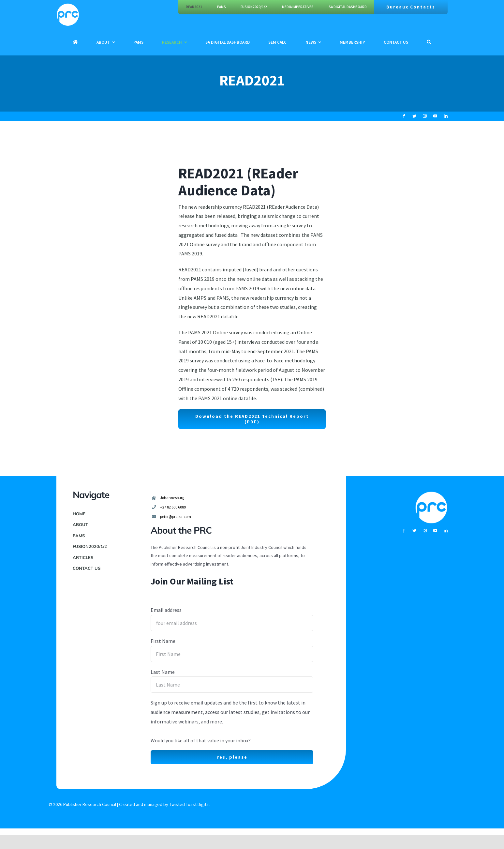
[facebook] (404, 116)
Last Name (163, 672)
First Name (163, 641)
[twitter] (414, 116)
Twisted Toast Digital (189, 804)
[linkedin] (446, 116)
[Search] (429, 42)
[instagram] (425, 116)
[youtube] (435, 116)
